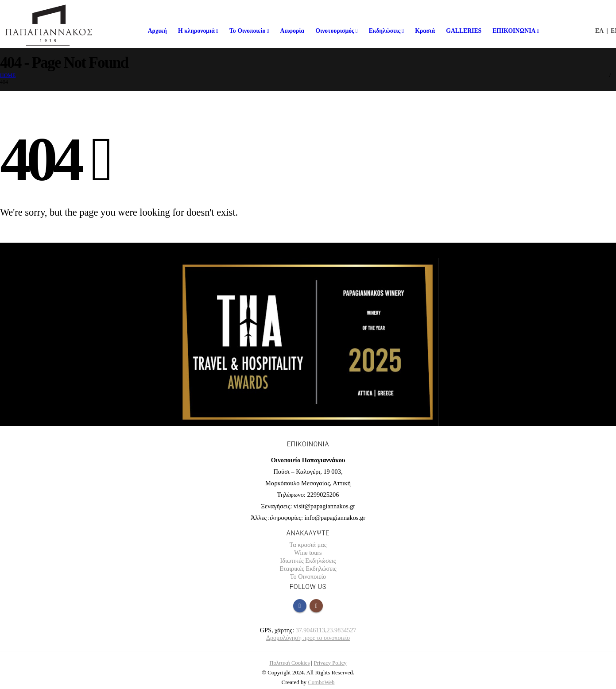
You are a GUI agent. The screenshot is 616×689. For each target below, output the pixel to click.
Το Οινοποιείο (248, 31)
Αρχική (157, 31)
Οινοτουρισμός (335, 31)
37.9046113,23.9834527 (326, 630)
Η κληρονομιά (196, 31)
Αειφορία (293, 31)
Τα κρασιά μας (308, 545)
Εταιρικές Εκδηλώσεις (308, 569)
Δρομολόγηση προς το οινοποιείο (308, 638)
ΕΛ (599, 31)
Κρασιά (425, 31)
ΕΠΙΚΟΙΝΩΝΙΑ (514, 31)
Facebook (300, 606)
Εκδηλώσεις (385, 31)
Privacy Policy (331, 663)
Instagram (316, 606)
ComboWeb (322, 682)
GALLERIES (464, 31)
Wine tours (308, 553)
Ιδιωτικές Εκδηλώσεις (308, 561)
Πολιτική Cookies (289, 663)
